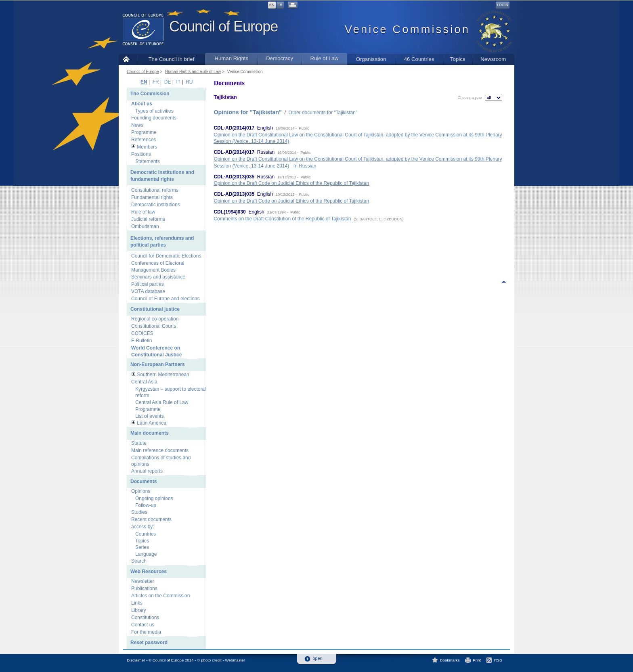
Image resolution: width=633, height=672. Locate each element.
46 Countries (419, 59)
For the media (146, 632)
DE (168, 82)
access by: (143, 527)
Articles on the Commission (160, 596)
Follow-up (146, 505)
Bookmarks (450, 660)
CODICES (142, 333)
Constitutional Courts (154, 326)
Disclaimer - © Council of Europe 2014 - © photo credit (174, 660)
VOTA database (148, 291)
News (137, 125)
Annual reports (147, 471)
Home (128, 59)
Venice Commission (245, 72)
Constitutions (145, 618)
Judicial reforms (148, 219)
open (318, 658)
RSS (498, 660)
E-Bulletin (141, 341)
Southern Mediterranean (163, 375)
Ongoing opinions (154, 498)
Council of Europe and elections (165, 299)
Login (503, 5)
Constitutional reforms (155, 190)
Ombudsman (145, 226)
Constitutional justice (155, 309)
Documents (144, 481)
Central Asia (144, 382)
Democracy (280, 58)
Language (146, 554)
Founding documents (154, 118)
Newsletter (143, 581)
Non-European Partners (158, 364)
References (144, 140)
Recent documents (151, 519)
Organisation (371, 59)
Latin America (152, 423)
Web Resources (149, 572)
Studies (139, 512)
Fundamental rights (152, 197)
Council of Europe (223, 26)
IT (178, 82)
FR (280, 5)
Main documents (150, 433)
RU (189, 82)
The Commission (150, 94)
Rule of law (143, 212)
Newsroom (493, 59)
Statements (148, 161)
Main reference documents (160, 450)
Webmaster (235, 660)
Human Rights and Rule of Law (193, 72)
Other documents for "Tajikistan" (323, 113)
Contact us (143, 625)
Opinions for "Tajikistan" (248, 112)
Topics (458, 59)
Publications (144, 588)
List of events (150, 416)
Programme (144, 132)
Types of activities (154, 111)
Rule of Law (325, 58)
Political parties (148, 284)
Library (139, 610)
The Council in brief (172, 59)
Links (137, 603)
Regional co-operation (155, 319)
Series (142, 547)
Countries (146, 534)
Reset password (149, 643)
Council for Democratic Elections (166, 256)
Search (139, 561)
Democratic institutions (156, 205)
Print (477, 660)
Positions (141, 154)
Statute (139, 443)
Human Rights (231, 58)
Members (147, 147)
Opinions (141, 491)
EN (272, 5)
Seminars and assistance (158, 277)
